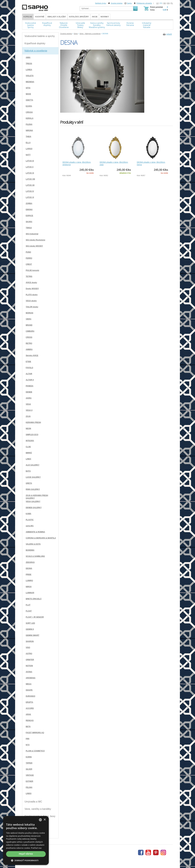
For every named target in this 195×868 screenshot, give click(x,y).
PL (172, 3)
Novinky (105, 17)
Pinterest (156, 852)
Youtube (148, 852)
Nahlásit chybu (101, 3)
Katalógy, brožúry (79, 17)
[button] (26, 860)
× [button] (45, 820)
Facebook (141, 852)
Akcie (95, 17)
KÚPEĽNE (28, 17)
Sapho (129, 3)
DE (165, 3)
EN (168, 3)
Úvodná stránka (116, 3)
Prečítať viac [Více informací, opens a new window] (36, 848)
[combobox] (40, 820)
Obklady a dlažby (57, 17)
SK (161, 3)
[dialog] (26, 840)
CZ (157, 3)
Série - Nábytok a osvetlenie (90, 34)
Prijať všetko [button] (26, 854)
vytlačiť (169, 34)
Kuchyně (40, 17)
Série (76, 34)
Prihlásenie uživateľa (144, 3)
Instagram (163, 852)
